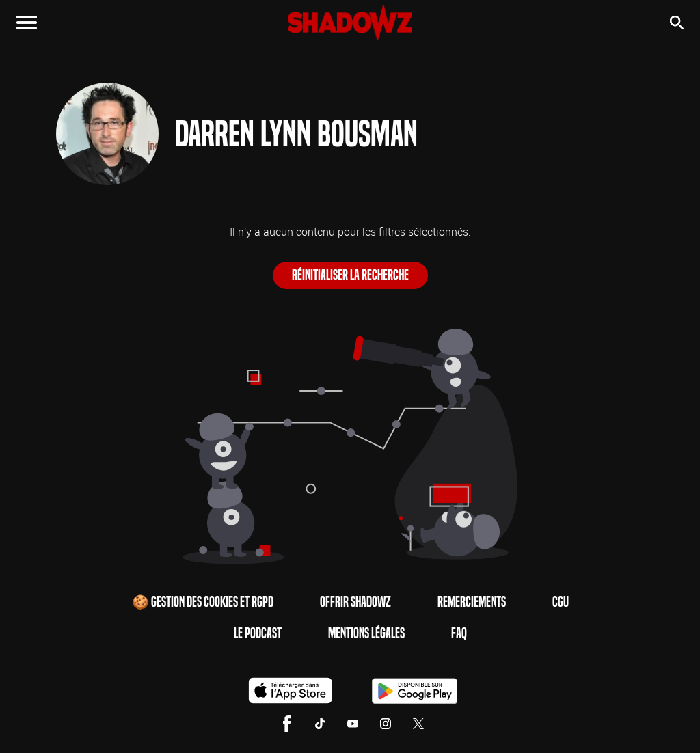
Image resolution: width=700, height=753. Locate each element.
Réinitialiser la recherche (350, 275)
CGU (561, 602)
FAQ (459, 633)
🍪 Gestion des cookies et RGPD (203, 602)
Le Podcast (258, 633)
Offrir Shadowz (355, 602)
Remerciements (472, 602)
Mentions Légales (366, 633)
